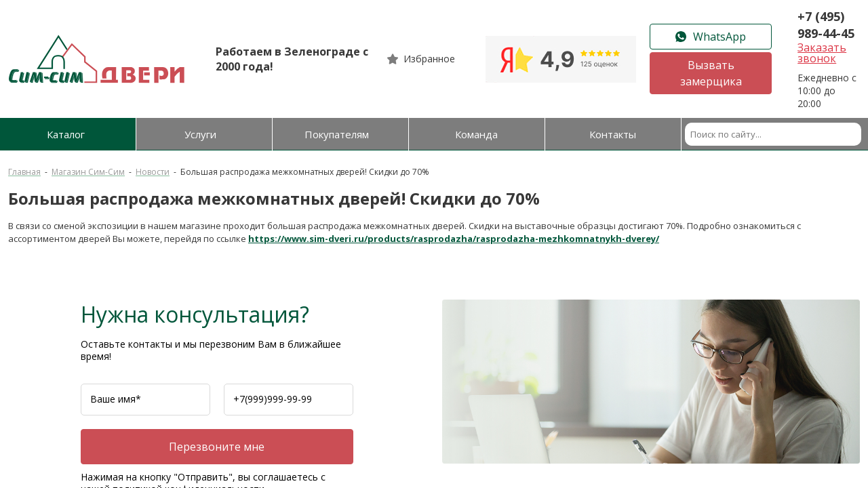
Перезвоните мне (217, 447)
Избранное (429, 59)
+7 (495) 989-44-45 (826, 25)
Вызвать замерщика (711, 73)
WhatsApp (711, 37)
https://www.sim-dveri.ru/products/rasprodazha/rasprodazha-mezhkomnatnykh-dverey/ (454, 239)
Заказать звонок (822, 53)
